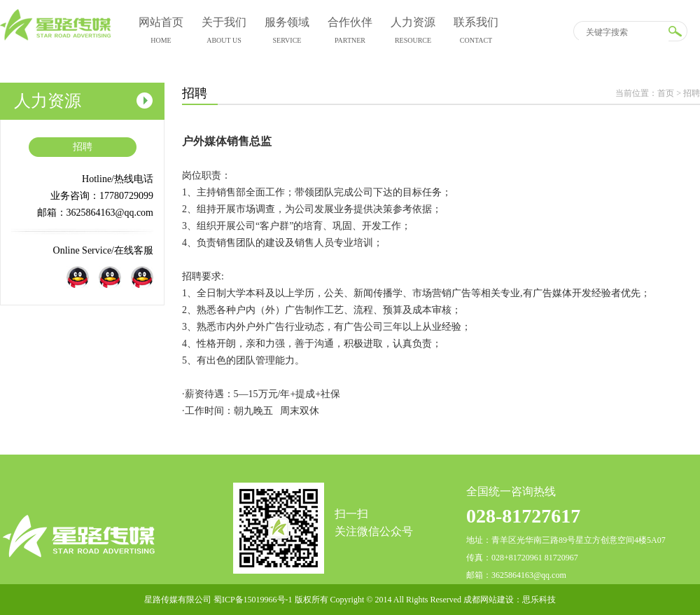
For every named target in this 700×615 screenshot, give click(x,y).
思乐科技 (539, 600)
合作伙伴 (350, 33)
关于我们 (224, 33)
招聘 (83, 147)
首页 (666, 93)
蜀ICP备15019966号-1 (253, 600)
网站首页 (161, 33)
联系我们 (476, 33)
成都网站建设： (493, 600)
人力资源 (413, 33)
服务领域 (287, 33)
